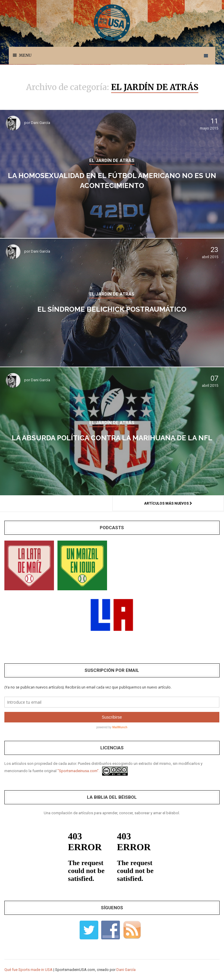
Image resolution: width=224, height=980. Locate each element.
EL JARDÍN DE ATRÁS (112, 161)
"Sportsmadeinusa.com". (78, 771)
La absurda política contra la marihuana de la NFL (112, 438)
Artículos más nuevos (168, 503)
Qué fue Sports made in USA (28, 970)
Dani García (41, 123)
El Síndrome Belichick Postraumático (112, 309)
